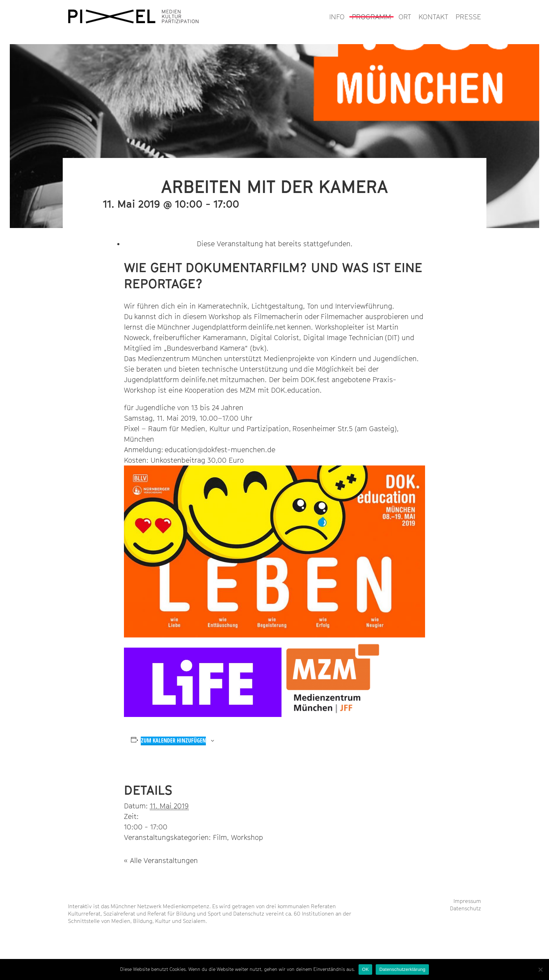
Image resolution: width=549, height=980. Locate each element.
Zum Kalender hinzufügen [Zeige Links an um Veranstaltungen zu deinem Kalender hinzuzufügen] (173, 740)
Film (220, 837)
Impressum (467, 901)
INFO (337, 17)
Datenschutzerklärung (402, 969)
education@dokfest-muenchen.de (220, 450)
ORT (405, 17)
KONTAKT (433, 17)
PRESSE (468, 17)
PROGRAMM (371, 17)
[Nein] (540, 969)
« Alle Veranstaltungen (161, 861)
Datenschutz (465, 908)
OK (365, 969)
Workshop (247, 837)
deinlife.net (267, 327)
